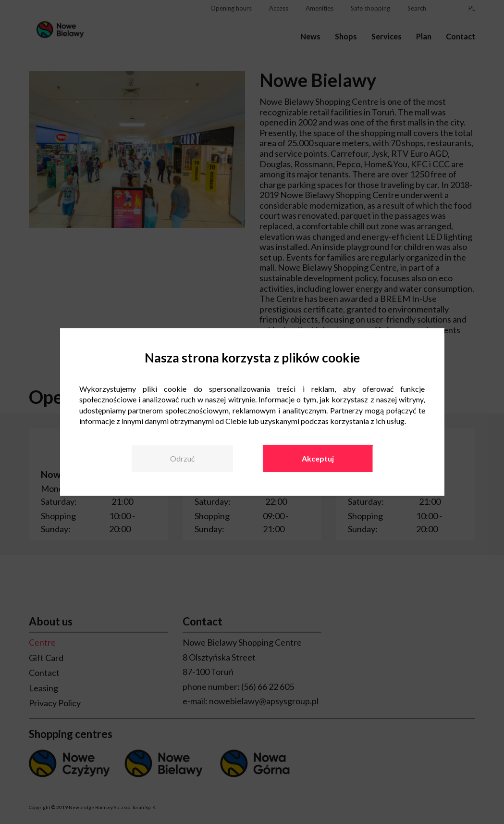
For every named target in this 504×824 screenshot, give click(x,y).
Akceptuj (318, 458)
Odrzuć (182, 458)
